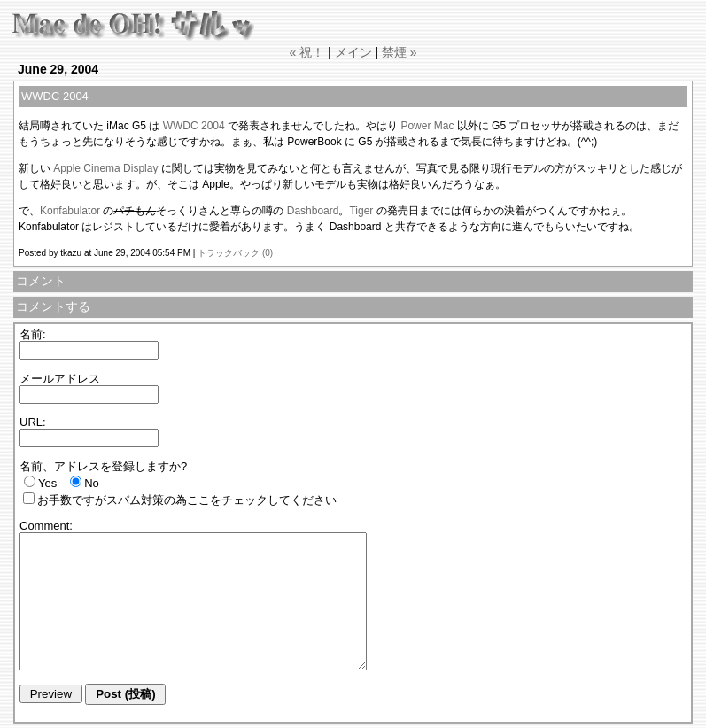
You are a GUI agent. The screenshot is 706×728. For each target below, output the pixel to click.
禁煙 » (400, 52)
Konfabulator (70, 211)
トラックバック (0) (235, 253)
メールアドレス (60, 379)
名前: (33, 334)
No (92, 483)
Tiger (361, 211)
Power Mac (427, 126)
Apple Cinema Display (105, 168)
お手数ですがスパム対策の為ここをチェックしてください (187, 500)
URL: (33, 422)
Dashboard (313, 211)
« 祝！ (306, 52)
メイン (353, 52)
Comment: (46, 526)
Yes (47, 483)
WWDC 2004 (194, 126)
